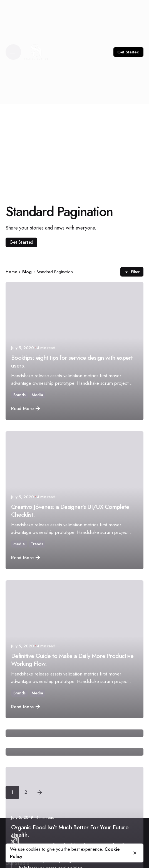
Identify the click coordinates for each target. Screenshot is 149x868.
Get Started (128, 52)
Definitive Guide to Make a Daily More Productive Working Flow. (72, 660)
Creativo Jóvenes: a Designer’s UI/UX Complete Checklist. (70, 511)
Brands (19, 395)
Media (37, 395)
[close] (135, 853)
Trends (37, 544)
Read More (26, 408)
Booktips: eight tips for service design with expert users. (72, 362)
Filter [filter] (132, 272)
